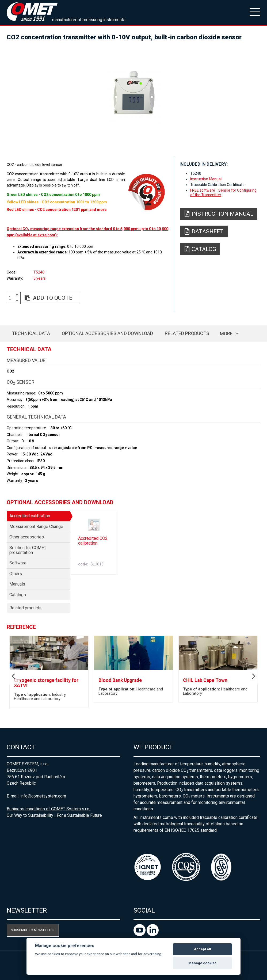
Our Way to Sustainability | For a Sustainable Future (54, 815)
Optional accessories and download (107, 333)
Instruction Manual (206, 179)
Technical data (31, 333)
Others (16, 574)
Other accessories (27, 537)
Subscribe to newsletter (33, 930)
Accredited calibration (30, 516)
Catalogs (18, 595)
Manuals (17, 584)
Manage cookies (202, 963)
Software (18, 563)
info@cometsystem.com (43, 796)
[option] (133, 96)
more (226, 334)
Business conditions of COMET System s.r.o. (48, 809)
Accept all (203, 949)
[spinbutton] (12, 298)
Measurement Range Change (36, 527)
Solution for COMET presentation (28, 550)
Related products (187, 333)
